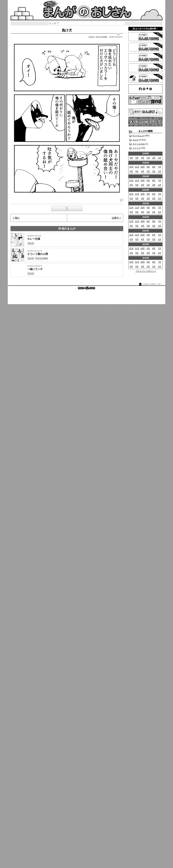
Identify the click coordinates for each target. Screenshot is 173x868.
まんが (136, 140)
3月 (148, 158)
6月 (131, 158)
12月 (131, 167)
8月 (154, 167)
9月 (148, 167)
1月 (159, 158)
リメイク (137, 148)
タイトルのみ (139, 144)
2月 (154, 158)
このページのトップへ (152, 284)
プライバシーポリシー (146, 271)
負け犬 (67, 30)
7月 (159, 167)
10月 (143, 167)
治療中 (115, 218)
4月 (143, 158)
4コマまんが (138, 136)
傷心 (17, 218)
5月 (137, 158)
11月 (137, 167)
